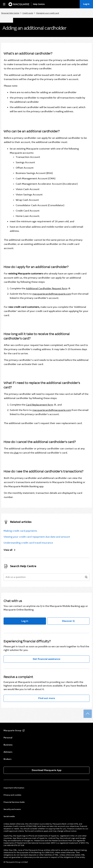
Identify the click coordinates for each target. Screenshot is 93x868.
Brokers (7, 759)
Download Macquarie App (47, 770)
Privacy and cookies (12, 795)
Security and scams (12, 809)
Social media (9, 816)
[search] (86, 577)
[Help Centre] (40, 4)
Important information (14, 788)
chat (16, 453)
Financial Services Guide (14, 802)
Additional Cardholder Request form (47, 288)
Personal (8, 738)
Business (8, 745)
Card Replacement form (40, 405)
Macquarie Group (12, 730)
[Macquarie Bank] (19, 4)
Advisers (8, 752)
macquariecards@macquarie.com (52, 294)
